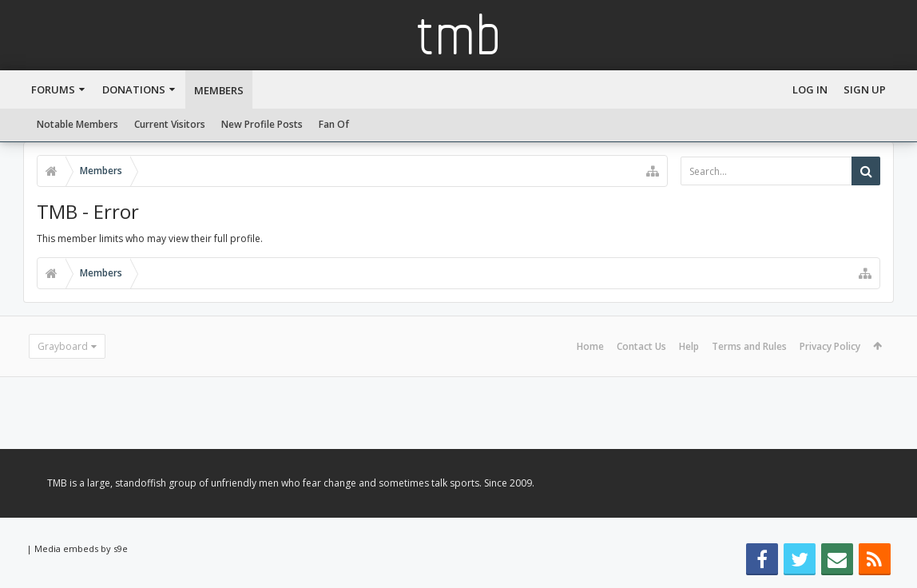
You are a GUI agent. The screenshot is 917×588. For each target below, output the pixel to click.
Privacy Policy (830, 346)
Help (689, 346)
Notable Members (77, 124)
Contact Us (641, 346)
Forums (53, 89)
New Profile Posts (262, 124)
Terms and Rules (749, 346)
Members (219, 90)
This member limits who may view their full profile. (150, 238)
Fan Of (334, 124)
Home (590, 346)
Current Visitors (170, 124)
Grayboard (63, 346)
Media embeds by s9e (81, 548)
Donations (134, 89)
